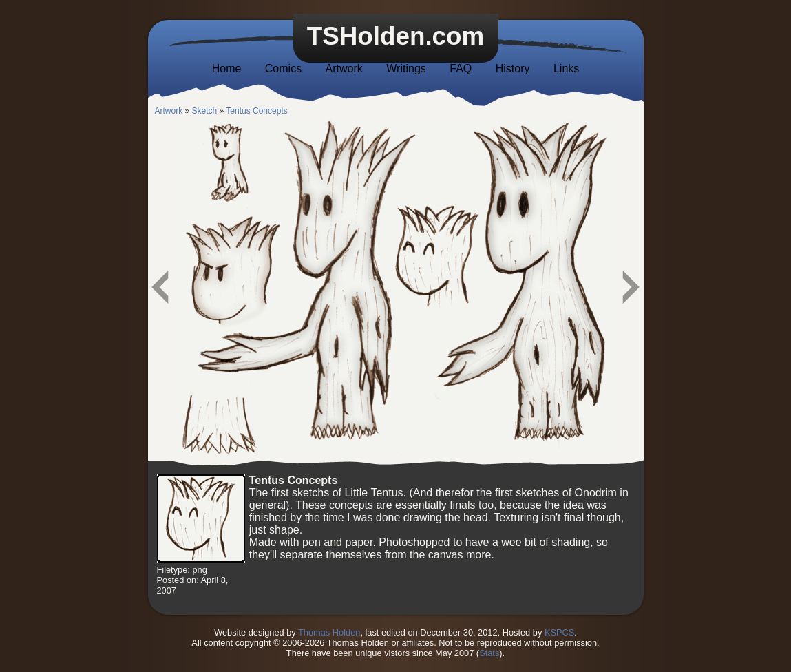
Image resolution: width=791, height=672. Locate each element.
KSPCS (559, 632)
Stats (489, 653)
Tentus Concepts (256, 111)
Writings (406, 69)
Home (227, 69)
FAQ (461, 69)
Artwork (344, 69)
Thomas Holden (329, 632)
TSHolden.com (396, 36)
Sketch (205, 111)
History (513, 69)
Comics (283, 69)
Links (566, 69)
